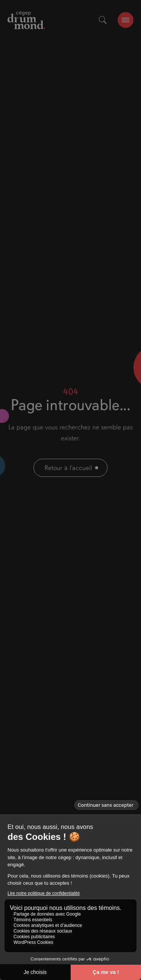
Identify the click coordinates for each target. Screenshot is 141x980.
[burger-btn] (126, 20)
